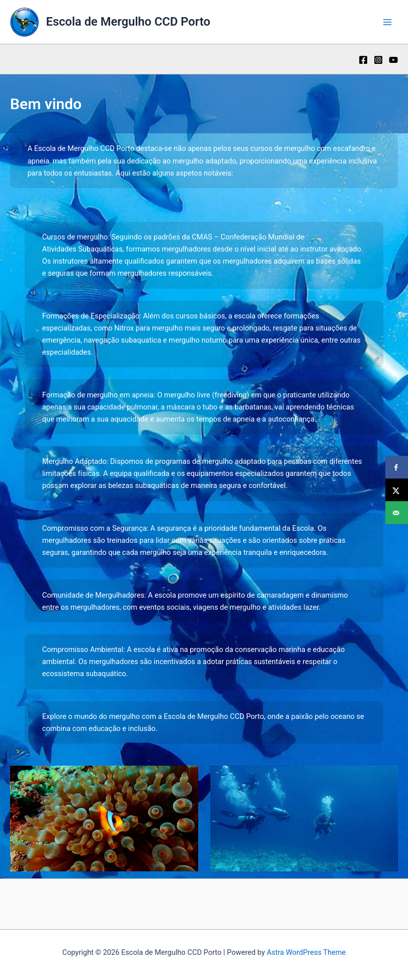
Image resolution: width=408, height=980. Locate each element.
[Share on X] (397, 490)
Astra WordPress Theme (306, 952)
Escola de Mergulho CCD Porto (128, 22)
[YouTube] (393, 60)
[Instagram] (378, 60)
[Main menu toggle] (387, 22)
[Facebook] (363, 60)
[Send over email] (397, 513)
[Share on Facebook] (397, 468)
